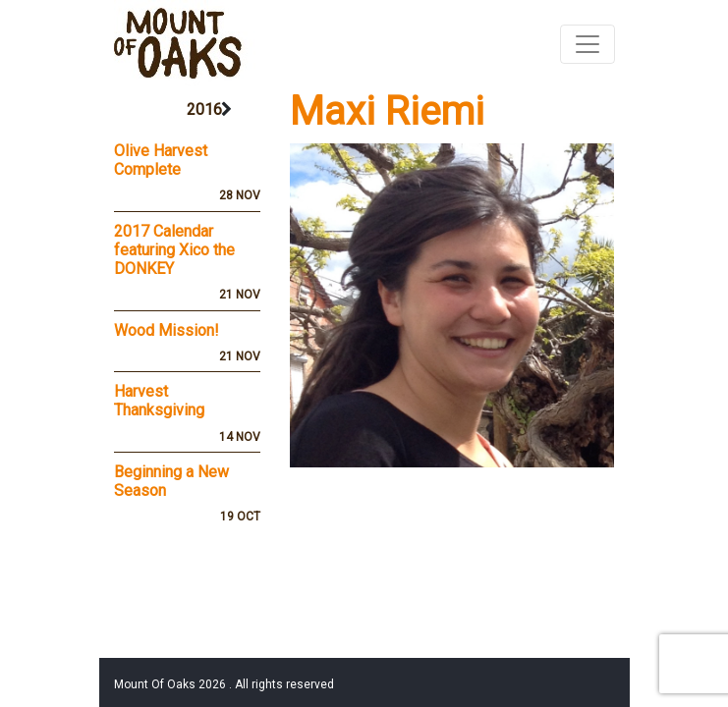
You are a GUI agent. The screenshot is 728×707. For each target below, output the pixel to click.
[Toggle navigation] (588, 44)
